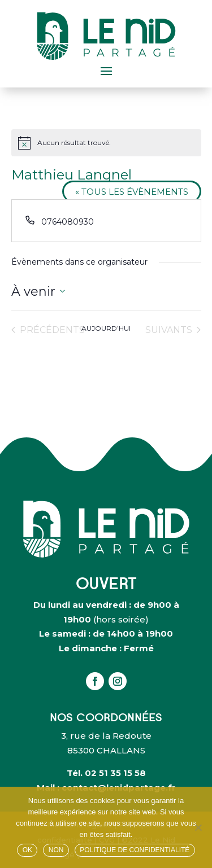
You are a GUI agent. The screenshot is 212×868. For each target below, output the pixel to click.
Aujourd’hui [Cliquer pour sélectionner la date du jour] (106, 328)
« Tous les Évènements (132, 192)
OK (27, 850)
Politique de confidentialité (135, 850)
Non (56, 850)
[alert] (106, 143)
